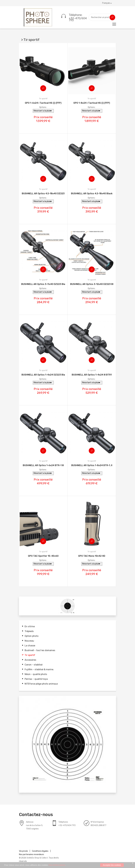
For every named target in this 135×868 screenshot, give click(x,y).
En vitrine (30, 627)
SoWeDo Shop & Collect (37, 858)
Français (107, 3)
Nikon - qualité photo (36, 674)
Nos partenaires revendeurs (31, 855)
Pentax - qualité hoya (36, 679)
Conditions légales (40, 851)
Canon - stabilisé (34, 665)
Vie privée (23, 851)
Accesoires (30, 660)
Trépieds (29, 631)
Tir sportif (30, 655)
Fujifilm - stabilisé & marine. (39, 670)
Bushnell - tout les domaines (40, 650)
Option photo (31, 636)
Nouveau (29, 641)
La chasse (30, 646)
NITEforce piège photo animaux (41, 684)
